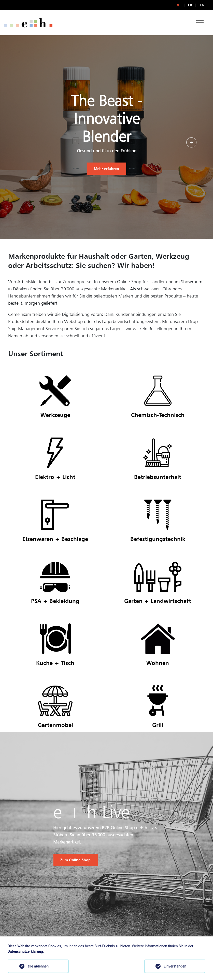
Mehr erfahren (106, 169)
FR (190, 5)
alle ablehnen (38, 966)
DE (178, 5)
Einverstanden (175, 966)
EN (202, 5)
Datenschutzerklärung (25, 951)
